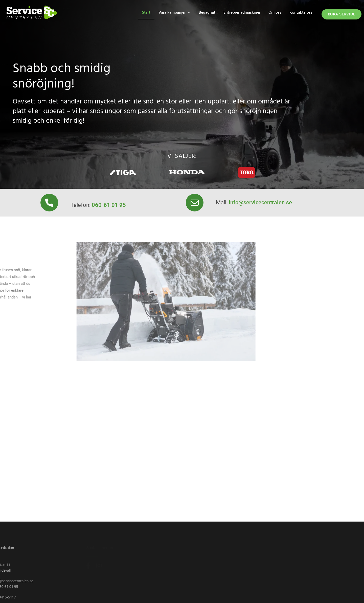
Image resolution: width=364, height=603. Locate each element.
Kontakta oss (301, 13)
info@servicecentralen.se (260, 202)
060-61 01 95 (109, 205)
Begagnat (207, 13)
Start (146, 13)
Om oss (275, 13)
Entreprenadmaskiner (242, 13)
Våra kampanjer (175, 13)
